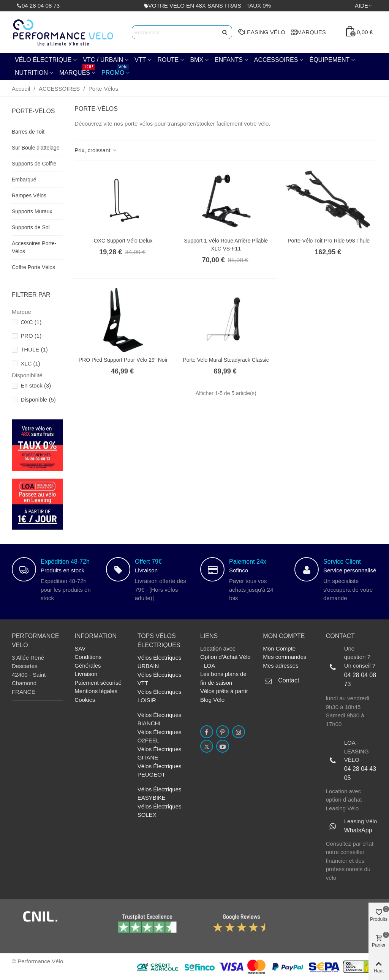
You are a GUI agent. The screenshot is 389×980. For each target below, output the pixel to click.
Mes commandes (285, 657)
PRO (31, 336)
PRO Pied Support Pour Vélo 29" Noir (123, 360)
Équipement (329, 60)
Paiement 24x (248, 562)
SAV (80, 648)
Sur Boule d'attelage (36, 148)
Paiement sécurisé (98, 683)
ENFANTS (229, 60)
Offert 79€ (148, 562)
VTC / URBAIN (103, 60)
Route (168, 60)
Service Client (342, 562)
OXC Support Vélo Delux (123, 241)
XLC (30, 363)
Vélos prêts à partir (224, 691)
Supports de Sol (31, 227)
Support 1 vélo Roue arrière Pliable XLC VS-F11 (226, 245)
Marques (77, 71)
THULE (34, 349)
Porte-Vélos (33, 111)
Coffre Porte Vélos (33, 267)
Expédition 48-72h (65, 562)
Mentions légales (96, 691)
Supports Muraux (32, 211)
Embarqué (24, 180)
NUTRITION (31, 73)
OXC (31, 322)
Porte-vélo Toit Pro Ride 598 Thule (329, 241)
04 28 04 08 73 (360, 680)
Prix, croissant (96, 150)
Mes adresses (281, 666)
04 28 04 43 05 (360, 773)
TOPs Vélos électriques (159, 640)
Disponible (38, 399)
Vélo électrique (43, 60)
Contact (289, 680)
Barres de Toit (28, 132)
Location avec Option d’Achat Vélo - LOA (225, 657)
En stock (36, 385)
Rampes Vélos (29, 195)
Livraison (86, 674)
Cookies (85, 700)
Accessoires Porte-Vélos (34, 247)
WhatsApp (358, 830)
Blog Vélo (212, 700)
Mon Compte (279, 648)
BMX (197, 60)
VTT (140, 60)
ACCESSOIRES (276, 60)
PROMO (115, 71)
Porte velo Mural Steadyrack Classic (226, 360)
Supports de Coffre (34, 164)
